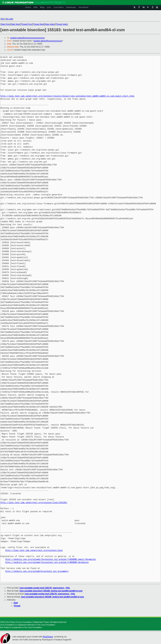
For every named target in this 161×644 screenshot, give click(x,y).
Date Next (15, 24)
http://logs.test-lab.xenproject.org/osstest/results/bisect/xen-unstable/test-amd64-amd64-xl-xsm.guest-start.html (67, 96)
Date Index (50, 24)
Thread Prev (26, 24)
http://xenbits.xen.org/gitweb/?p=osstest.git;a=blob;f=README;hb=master (47, 562)
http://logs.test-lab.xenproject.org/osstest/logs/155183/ (34, 503)
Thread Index (62, 24)
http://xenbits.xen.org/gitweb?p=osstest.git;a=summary (37, 571)
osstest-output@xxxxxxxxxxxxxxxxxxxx (28, 38)
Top (2, 19)
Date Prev (5, 24)
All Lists (9, 19)
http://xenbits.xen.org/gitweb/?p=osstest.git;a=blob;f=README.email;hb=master (51, 559)
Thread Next (38, 24)
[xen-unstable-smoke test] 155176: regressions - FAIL (45, 588)
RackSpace (48, 637)
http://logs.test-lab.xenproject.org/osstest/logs (34, 550)
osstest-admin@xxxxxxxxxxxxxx (48, 41)
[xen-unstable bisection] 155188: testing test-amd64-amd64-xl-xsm (51, 591)
